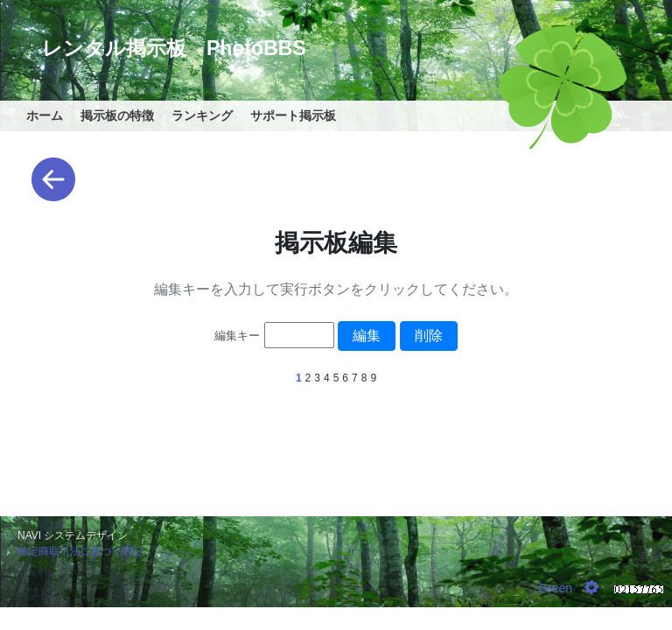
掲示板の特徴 (117, 115)
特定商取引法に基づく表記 (80, 551)
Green (555, 588)
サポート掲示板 (293, 115)
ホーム (45, 115)
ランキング (202, 115)
